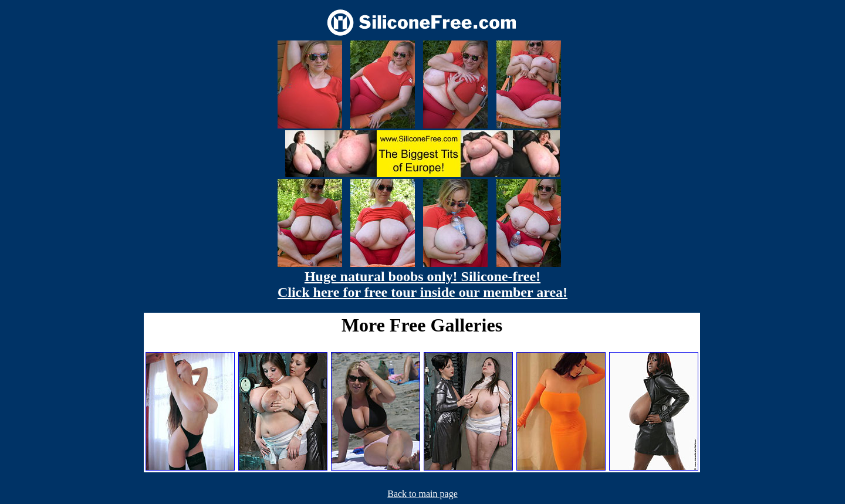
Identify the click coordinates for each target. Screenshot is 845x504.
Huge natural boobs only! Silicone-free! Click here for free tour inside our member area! (422, 284)
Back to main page (422, 494)
